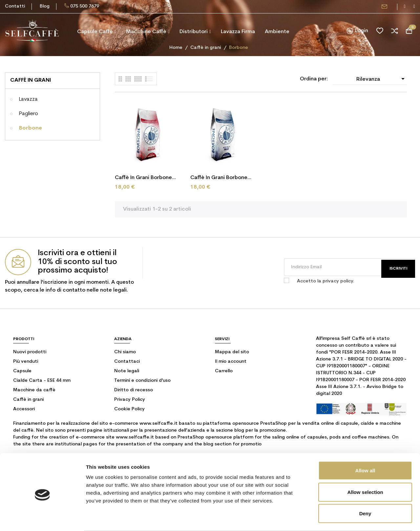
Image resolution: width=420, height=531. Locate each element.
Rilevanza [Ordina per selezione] (382, 79)
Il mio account (231, 362)
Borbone (31, 128)
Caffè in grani (31, 80)
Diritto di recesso (134, 390)
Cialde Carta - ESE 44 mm (42, 381)
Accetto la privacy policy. (326, 281)
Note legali (127, 371)
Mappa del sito (232, 352)
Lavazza (28, 99)
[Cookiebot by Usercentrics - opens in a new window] (42, 518)
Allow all (365, 445)
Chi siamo (125, 352)
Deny (365, 488)
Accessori (24, 409)
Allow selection (365, 467)
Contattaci (127, 362)
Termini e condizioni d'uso (142, 381)
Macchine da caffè (34, 390)
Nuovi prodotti (30, 352)
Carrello (224, 371)
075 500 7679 (85, 6)
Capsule (22, 371)
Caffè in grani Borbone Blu (219, 178)
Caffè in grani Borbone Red (143, 178)
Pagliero (29, 114)
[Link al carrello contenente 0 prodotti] (409, 31)
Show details (344, 518)
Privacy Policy (130, 400)
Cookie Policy (129, 409)
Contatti (15, 6)
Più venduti (26, 362)
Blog (45, 6)
